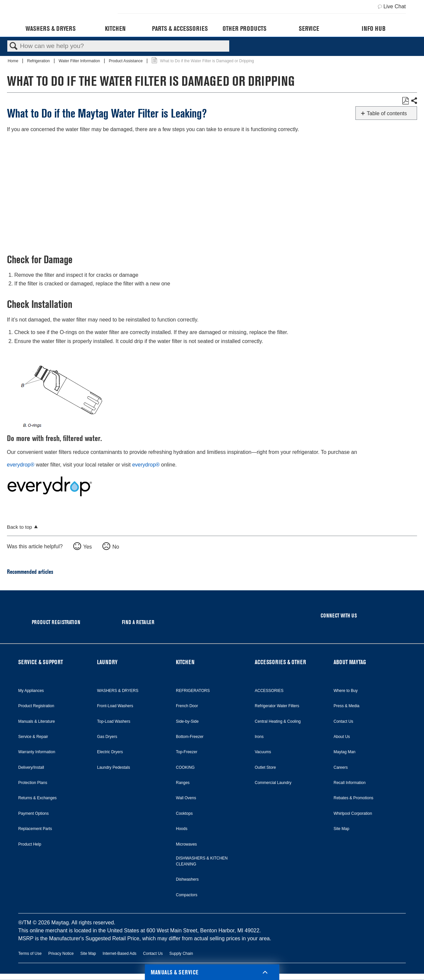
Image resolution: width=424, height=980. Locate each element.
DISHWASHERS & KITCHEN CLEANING (202, 861)
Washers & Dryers (51, 28)
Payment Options (33, 813)
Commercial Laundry (273, 783)
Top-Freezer (187, 752)
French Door (187, 706)
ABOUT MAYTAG (350, 662)
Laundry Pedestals (113, 767)
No (116, 547)
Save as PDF (405, 101)
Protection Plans (33, 783)
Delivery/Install (31, 767)
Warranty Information (37, 752)
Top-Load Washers (114, 721)
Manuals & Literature (37, 721)
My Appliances (31, 691)
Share (414, 101)
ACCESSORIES (269, 691)
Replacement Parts (35, 829)
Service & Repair (33, 737)
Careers (341, 767)
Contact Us (343, 721)
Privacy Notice (61, 954)
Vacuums (263, 752)
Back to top (20, 527)
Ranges (183, 783)
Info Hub (374, 28)
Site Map (341, 829)
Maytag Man (344, 752)
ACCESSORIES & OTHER (280, 662)
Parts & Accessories (180, 28)
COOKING (185, 767)
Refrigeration (39, 61)
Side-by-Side (187, 721)
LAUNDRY (107, 662)
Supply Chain (181, 954)
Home (13, 61)
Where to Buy (346, 691)
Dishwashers (187, 879)
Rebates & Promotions (353, 798)
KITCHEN (185, 662)
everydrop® (21, 465)
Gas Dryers (107, 737)
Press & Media (346, 706)
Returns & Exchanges (37, 798)
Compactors (187, 895)
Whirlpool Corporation (353, 813)
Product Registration (36, 706)
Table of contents (387, 113)
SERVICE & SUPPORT (41, 662)
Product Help (30, 844)
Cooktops (184, 813)
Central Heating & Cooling (278, 721)
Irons (259, 737)
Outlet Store (265, 767)
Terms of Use (30, 954)
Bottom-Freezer (190, 737)
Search (14, 46)
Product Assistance (126, 61)
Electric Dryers (110, 752)
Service (309, 28)
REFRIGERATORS (193, 691)
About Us (342, 737)
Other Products (244, 28)
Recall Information (350, 783)
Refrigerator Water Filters (277, 706)
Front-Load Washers (115, 706)
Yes (87, 547)
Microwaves (186, 844)
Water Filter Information (80, 61)
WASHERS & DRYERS (118, 691)
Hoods (182, 829)
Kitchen (115, 28)
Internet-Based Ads (120, 954)
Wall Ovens (186, 798)
